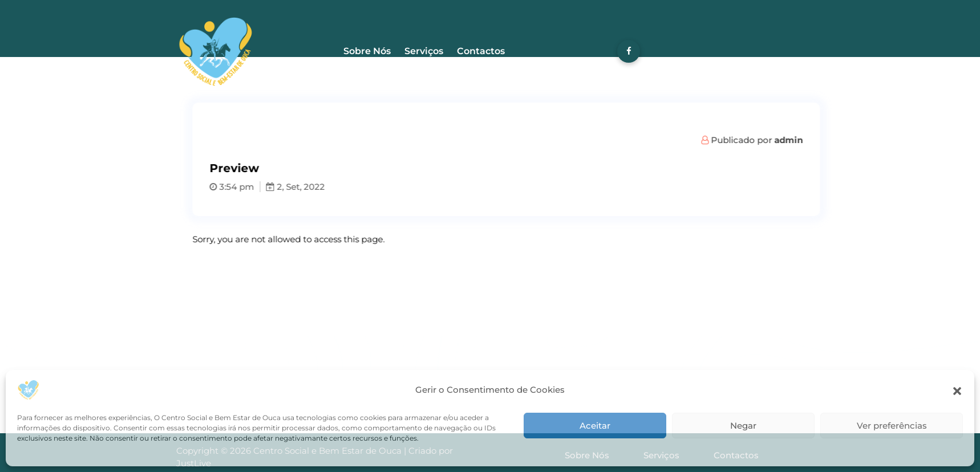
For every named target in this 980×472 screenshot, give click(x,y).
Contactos (481, 51)
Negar (743, 426)
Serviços (424, 51)
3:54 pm (260, 187)
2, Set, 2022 (324, 187)
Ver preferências (892, 426)
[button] (957, 390)
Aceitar (595, 426)
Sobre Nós (367, 51)
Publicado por (780, 140)
